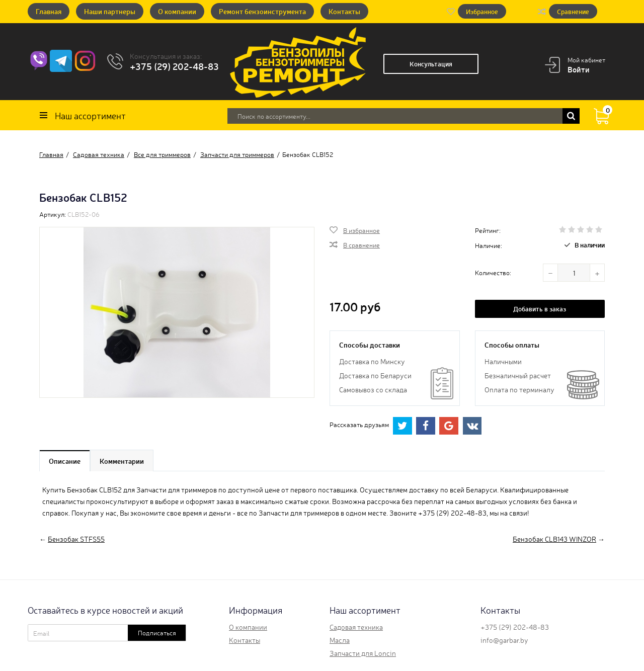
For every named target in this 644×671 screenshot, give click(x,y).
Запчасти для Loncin (363, 653)
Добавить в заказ (540, 309)
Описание (65, 461)
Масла (340, 640)
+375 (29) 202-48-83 (174, 66)
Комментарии (122, 461)
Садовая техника (356, 627)
